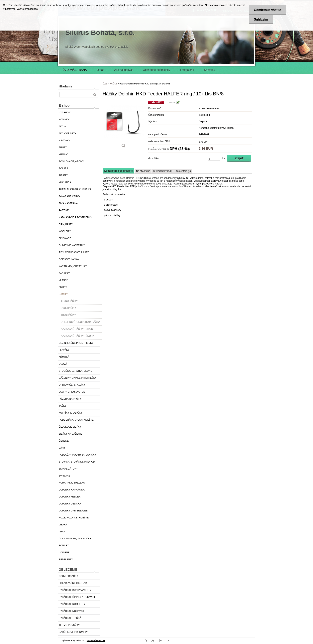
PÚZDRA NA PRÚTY (70, 399)
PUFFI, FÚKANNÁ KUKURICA (75, 189)
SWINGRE (64, 476)
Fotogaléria (187, 70)
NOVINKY (64, 120)
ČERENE (64, 441)
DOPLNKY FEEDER (70, 497)
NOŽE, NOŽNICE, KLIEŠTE (74, 518)
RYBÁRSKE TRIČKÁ (70, 618)
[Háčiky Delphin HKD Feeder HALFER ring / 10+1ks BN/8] (124, 126)
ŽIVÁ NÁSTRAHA (68, 203)
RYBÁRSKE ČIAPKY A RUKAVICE (77, 597)
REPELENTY (66, 560)
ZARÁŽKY (64, 273)
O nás (101, 70)
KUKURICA (65, 182)
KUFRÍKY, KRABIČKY (70, 413)
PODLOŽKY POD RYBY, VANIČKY (77, 455)
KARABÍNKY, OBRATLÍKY (73, 266)
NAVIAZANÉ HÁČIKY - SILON (77, 329)
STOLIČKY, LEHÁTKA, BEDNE (75, 371)
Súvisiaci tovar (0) (163, 171)
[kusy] (214, 159)
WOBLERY (65, 231)
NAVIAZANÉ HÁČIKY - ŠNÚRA (77, 336)
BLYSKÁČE (65, 238)
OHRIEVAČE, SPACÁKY (72, 385)
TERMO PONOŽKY (69, 625)
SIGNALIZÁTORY (68, 469)
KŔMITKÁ (64, 357)
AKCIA (62, 127)
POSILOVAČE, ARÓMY (71, 161)
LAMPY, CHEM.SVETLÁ (72, 392)
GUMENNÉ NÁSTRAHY (72, 245)
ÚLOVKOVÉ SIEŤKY (70, 427)
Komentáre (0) (183, 171)
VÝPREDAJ (65, 113)
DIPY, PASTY (66, 224)
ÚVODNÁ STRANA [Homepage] (75, 70)
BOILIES (63, 168)
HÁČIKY (63, 294)
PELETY (63, 175)
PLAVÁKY (64, 350)
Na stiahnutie (143, 171)
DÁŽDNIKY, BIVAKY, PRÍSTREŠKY (78, 378)
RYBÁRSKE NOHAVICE (72, 611)
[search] (95, 95)
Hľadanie (65, 86)
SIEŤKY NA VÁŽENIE (70, 434)
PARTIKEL (64, 210)
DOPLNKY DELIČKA (70, 504)
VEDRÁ (63, 525)
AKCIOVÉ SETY (67, 134)
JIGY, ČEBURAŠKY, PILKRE (74, 252)
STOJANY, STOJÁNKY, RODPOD (77, 462)
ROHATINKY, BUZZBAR (72, 483)
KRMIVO (63, 155)
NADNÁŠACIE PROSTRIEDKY (75, 217)
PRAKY (63, 532)
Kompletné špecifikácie (118, 171)
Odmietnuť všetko (267, 10)
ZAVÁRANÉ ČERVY (69, 196)
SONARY (64, 546)
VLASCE (63, 280)
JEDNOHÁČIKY (69, 301)
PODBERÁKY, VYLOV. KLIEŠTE (76, 420)
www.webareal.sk (96, 640)
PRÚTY (63, 148)
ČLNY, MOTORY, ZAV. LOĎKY (75, 539)
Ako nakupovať (124, 70)
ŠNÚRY (63, 287)
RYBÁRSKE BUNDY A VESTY (75, 590)
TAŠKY (62, 406)
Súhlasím (261, 19)
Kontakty (209, 70)
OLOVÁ (63, 364)
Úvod (105, 84)
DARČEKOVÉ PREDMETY (73, 632)
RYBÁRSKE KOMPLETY (72, 604)
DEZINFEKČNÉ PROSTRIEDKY (76, 343)
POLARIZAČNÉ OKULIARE (74, 583)
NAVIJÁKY (64, 141)
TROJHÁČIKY (68, 315)
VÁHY (62, 448)
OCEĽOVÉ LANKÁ (69, 259)
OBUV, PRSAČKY (68, 576)
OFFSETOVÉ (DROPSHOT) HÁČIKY (81, 322)
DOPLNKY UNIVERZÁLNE (73, 511)
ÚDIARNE (64, 553)
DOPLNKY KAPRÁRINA (72, 490)
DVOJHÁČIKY (68, 308)
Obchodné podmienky (156, 70)
